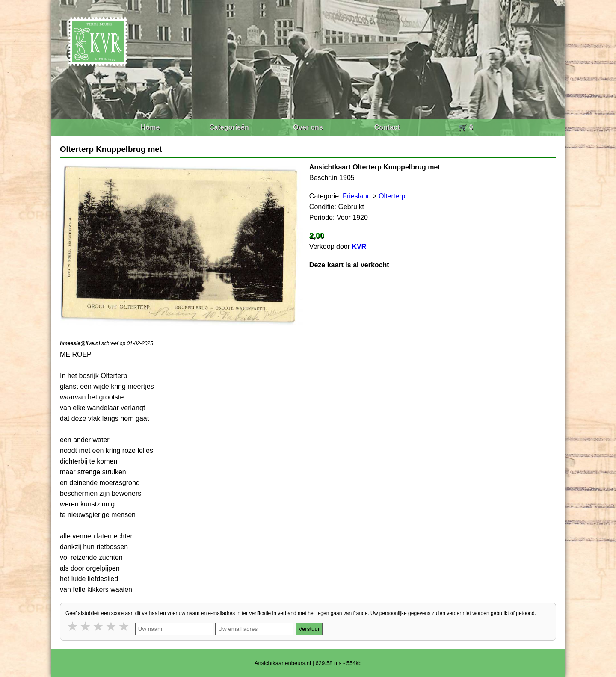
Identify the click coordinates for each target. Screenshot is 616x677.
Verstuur (309, 629)
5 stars (124, 626)
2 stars (86, 626)
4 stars (112, 626)
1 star (73, 626)
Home (150, 127)
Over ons (308, 127)
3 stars (99, 626)
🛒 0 (466, 127)
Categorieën (229, 127)
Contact (387, 127)
